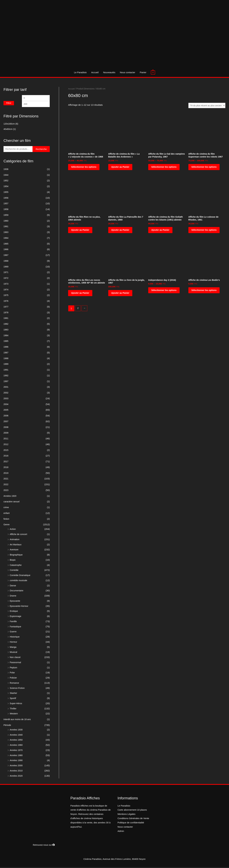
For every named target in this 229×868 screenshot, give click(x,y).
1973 (6, 285)
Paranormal (16, 663)
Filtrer (9, 103)
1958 (6, 210)
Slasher (14, 694)
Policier (13, 679)
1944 (6, 176)
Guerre (13, 632)
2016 (6, 457)
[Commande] (206, 106)
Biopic (13, 561)
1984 (6, 336)
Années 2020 (16, 777)
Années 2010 (16, 771)
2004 (6, 405)
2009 (6, 434)
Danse (13, 586)
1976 (6, 302)
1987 (6, 353)
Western (14, 714)
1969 (6, 267)
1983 (6, 331)
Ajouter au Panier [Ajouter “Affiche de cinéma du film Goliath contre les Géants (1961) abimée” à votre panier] (161, 231)
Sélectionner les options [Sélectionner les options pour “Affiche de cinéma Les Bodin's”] (205, 292)
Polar (12, 673)
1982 (6, 325)
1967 (6, 256)
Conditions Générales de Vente (133, 819)
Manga (13, 648)
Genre (7, 525)
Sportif (13, 699)
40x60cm (8, 130)
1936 (6, 170)
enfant (7, 514)
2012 (6, 445)
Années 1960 (16, 746)
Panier (143, 72)
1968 (6, 262)
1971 (6, 273)
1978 (6, 313)
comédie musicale (19, 581)
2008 (6, 428)
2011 (6, 439)
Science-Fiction (18, 689)
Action (13, 530)
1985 (6, 342)
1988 (6, 359)
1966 (6, 250)
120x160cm (9, 124)
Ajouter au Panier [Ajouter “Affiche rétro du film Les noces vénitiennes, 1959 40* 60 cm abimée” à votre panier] (81, 298)
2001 (6, 388)
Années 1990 (16, 761)
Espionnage (16, 617)
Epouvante (15, 602)
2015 (6, 451)
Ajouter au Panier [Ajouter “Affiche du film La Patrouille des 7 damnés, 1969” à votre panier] (121, 231)
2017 (6, 462)
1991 (6, 371)
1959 (6, 216)
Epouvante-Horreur (19, 607)
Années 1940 (16, 736)
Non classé (15, 658)
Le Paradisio (80, 72)
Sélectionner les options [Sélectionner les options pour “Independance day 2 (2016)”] (164, 292)
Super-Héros (16, 704)
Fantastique (16, 627)
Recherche (41, 150)
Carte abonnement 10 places (132, 811)
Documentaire (17, 591)
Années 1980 (16, 756)
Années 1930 (16, 730)
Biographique (16, 556)
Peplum (14, 668)
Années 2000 (16, 766)
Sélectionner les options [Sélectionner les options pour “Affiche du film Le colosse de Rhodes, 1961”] (205, 231)
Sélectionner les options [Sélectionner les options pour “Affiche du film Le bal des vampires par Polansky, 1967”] (164, 168)
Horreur (14, 643)
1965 (6, 245)
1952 (6, 181)
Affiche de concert (19, 535)
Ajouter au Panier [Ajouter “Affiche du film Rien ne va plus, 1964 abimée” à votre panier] (81, 231)
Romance (15, 684)
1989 (6, 365)
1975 (6, 296)
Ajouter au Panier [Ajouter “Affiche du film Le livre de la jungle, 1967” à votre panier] (121, 295)
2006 (6, 416)
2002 (6, 394)
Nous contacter (128, 72)
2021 (6, 479)
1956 (6, 199)
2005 (6, 411)
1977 (6, 308)
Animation (15, 540)
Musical (14, 653)
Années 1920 (10, 497)
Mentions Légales (127, 815)
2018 (6, 468)
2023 (6, 491)
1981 (6, 319)
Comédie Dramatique (21, 576)
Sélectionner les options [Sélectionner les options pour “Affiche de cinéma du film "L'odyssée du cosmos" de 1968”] (84, 168)
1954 (6, 187)
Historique (15, 638)
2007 (6, 422)
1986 (6, 348)
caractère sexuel (12, 502)
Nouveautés (109, 72)
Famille (13, 622)
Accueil (95, 72)
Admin (121, 832)
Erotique (14, 612)
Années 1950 (16, 741)
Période (7, 726)
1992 (6, 376)
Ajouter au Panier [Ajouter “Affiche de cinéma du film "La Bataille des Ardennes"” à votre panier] (121, 168)
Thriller (13, 709)
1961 (6, 227)
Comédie (14, 571)
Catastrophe (16, 566)
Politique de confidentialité (131, 823)
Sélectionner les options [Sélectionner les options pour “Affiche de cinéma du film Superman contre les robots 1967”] (205, 168)
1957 (6, 204)
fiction (6, 520)
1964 (6, 239)
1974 (6, 290)
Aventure (14, 550)
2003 (6, 399)
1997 (6, 382)
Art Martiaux (16, 545)
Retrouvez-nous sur (44, 846)
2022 (6, 485)
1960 (6, 222)
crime (6, 508)
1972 (6, 279)
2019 (6, 474)
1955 (6, 193)
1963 (6, 233)
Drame (13, 597)
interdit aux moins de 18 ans (18, 720)
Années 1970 (16, 751)
